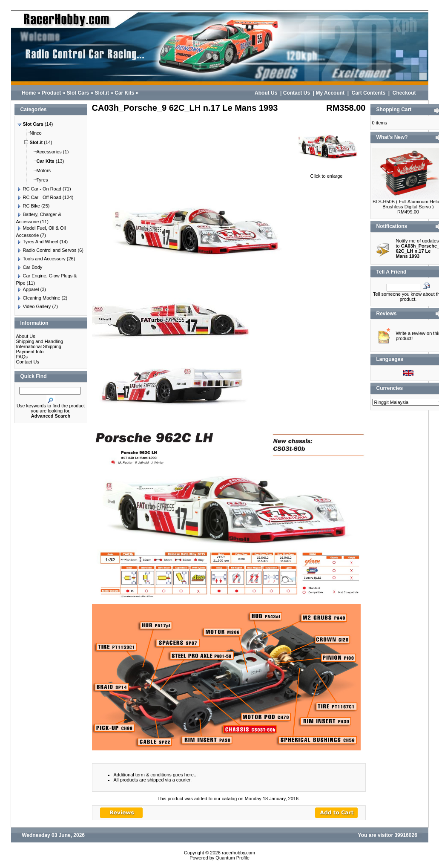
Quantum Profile (232, 858)
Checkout (404, 93)
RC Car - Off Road (39, 197)
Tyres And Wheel (37, 242)
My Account (330, 93)
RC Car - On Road (39, 189)
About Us (266, 93)
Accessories (46, 152)
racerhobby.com (238, 853)
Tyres (39, 180)
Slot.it (102, 93)
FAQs (22, 357)
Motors (40, 170)
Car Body (29, 267)
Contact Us (297, 93)
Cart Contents (369, 93)
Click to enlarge (327, 174)
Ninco (32, 133)
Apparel (28, 289)
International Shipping (39, 346)
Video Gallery (34, 306)
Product (51, 93)
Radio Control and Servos (46, 250)
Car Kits (124, 93)
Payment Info (30, 352)
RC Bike (28, 206)
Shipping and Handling (40, 341)
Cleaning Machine (38, 298)
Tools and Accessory (41, 259)
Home (29, 93)
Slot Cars (78, 93)
